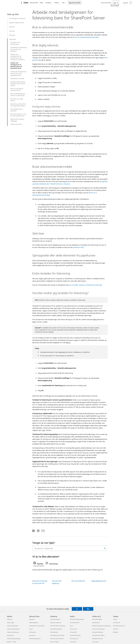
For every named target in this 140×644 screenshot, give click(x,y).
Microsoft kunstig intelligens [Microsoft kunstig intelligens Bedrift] (77, 619)
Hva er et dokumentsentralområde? (87, 37)
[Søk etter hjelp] (116, 3)
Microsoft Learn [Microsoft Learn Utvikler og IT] (96, 623)
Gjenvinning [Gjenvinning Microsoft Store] (32, 635)
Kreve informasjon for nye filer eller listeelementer (18, 115)
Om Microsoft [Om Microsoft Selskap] (116, 623)
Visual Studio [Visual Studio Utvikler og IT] (95, 642)
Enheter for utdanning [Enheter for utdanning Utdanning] (55, 623)
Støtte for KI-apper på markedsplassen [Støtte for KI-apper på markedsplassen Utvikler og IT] (101, 626)
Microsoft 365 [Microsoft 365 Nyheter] (10, 635)
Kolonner (12, 27)
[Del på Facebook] (34, 530)
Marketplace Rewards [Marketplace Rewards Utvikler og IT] (97, 639)
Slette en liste (79, 247)
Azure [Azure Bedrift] (71, 626)
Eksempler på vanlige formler (17, 100)
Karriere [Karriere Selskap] (115, 619)
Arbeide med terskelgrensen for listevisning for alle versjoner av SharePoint (18, 57)
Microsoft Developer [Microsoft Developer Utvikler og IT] (97, 619)
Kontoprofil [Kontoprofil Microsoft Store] (32, 619)
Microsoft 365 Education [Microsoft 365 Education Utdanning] (56, 629)
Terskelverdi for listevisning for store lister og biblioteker (19, 49)
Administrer (13, 39)
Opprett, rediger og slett (17, 23)
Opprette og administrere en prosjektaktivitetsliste (18, 105)
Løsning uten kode (16, 124)
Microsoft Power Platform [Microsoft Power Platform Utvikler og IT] (98, 635)
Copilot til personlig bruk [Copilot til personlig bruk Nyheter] (13, 632)
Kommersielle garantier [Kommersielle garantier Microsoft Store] (35, 639)
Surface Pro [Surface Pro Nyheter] (10, 619)
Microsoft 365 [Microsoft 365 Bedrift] (73, 632)
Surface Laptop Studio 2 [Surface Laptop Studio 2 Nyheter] (13, 626)
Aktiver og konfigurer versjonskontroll (17, 90)
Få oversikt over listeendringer (15, 43)
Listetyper (12, 35)
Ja (77, 609)
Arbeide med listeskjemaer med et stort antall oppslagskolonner (18, 73)
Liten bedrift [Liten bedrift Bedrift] (73, 642)
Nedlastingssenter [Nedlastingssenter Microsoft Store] (34, 623)
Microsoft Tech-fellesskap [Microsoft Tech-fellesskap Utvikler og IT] (98, 629)
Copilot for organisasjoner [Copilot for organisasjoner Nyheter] (13, 629)
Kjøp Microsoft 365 (76, 3)
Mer (65, 3)
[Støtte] (26, 3)
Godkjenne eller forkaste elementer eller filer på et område (18, 84)
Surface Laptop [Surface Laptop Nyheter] (11, 623)
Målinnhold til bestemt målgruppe (17, 120)
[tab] (39, 563)
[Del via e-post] (42, 530)
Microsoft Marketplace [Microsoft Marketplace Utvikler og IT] (98, 632)
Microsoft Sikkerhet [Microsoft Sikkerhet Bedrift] (75, 623)
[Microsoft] (14, 3)
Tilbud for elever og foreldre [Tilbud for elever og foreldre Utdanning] (57, 639)
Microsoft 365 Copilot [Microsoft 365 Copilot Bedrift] (75, 635)
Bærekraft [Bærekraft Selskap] (116, 632)
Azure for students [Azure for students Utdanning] (55, 642)
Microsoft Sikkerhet (78, 581)
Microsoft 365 (34, 3)
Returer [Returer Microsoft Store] (31, 629)
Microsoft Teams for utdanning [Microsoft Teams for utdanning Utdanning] (58, 626)
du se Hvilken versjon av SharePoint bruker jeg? (86, 285)
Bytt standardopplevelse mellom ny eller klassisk (18, 95)
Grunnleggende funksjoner (17, 18)
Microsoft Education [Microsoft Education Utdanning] (55, 619)
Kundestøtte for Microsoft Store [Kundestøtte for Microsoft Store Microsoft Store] (37, 626)
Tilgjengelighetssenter (99, 581)
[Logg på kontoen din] (127, 3)
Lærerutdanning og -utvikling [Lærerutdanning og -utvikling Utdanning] (57, 635)
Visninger (12, 31)
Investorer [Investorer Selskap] (116, 629)
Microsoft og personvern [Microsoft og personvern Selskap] (119, 626)
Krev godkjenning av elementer (17, 110)
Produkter (49, 3)
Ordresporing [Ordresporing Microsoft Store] (32, 632)
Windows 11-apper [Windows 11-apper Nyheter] (12, 642)
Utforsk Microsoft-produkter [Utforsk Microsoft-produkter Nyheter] (14, 639)
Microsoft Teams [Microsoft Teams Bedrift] (74, 639)
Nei (88, 609)
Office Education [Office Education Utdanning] (54, 632)
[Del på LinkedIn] (37, 530)
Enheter (58, 3)
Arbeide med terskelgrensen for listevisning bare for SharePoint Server (16, 66)
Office (42, 3)
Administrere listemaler (17, 79)
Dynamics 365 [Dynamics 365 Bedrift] (73, 629)
